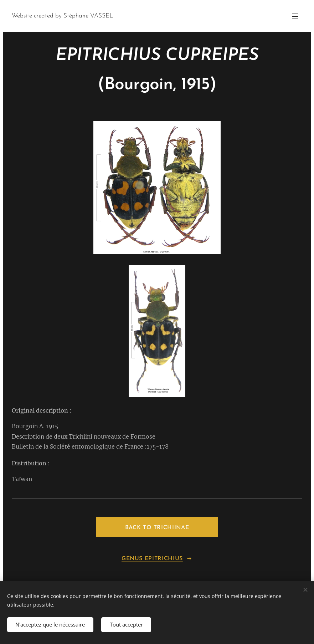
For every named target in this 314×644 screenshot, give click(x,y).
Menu (295, 16)
